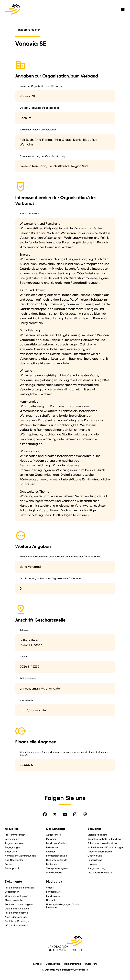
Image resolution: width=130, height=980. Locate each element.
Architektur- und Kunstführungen (106, 847)
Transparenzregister (57, 868)
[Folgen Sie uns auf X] (55, 814)
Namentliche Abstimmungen (20, 856)
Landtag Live (53, 892)
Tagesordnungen (14, 843)
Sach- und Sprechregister (19, 904)
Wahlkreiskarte (54, 872)
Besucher (94, 829)
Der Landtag (56, 829)
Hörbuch (51, 900)
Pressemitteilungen (15, 835)
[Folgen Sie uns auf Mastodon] (85, 814)
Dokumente (13, 882)
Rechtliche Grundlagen (18, 921)
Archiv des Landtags (16, 917)
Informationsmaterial (16, 925)
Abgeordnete (53, 835)
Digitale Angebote (97, 835)
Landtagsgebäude (57, 856)
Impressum (91, 964)
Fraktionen (52, 847)
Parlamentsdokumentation (19, 888)
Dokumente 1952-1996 (17, 909)
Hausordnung (95, 860)
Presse (8, 864)
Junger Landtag (96, 868)
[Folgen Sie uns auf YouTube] (65, 814)
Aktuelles (12, 829)
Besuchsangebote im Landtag (104, 839)
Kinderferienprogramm (100, 852)
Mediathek (54, 882)
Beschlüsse (11, 852)
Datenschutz (53, 964)
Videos (50, 888)
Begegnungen (13, 847)
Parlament (52, 839)
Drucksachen (12, 892)
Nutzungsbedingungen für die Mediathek (63, 906)
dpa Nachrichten (14, 860)
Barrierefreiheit (73, 964)
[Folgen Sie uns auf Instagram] (75, 814)
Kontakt (37, 964)
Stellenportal (12, 868)
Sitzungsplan (12, 839)
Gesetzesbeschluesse (17, 896)
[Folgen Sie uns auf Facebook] (45, 814)
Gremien (51, 852)
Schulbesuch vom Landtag (102, 843)
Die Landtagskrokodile (100, 872)
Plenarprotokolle (14, 900)
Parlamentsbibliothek (16, 913)
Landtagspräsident (57, 843)
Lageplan (93, 864)
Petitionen (52, 864)
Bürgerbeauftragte (57, 860)
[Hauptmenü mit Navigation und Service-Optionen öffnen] (123, 9)
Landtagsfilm (53, 896)
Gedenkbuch (95, 856)
